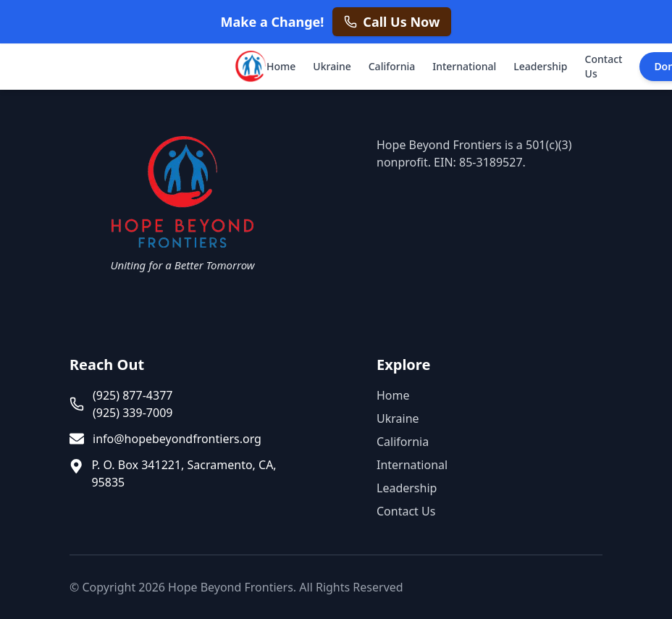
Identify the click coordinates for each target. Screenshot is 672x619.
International (464, 66)
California (392, 66)
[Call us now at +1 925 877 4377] (392, 22)
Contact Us (604, 66)
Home (281, 66)
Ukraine (332, 66)
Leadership (540, 66)
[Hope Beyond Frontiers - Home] (249, 67)
